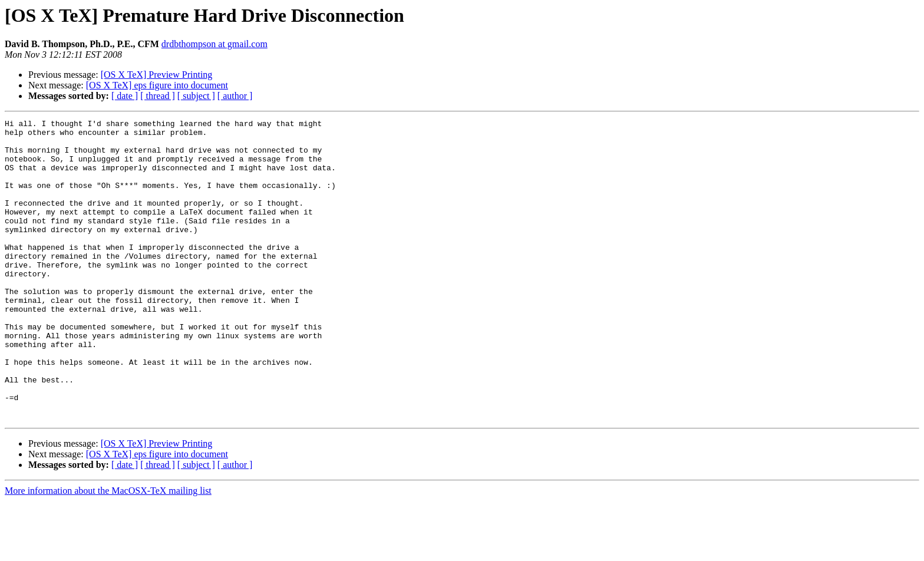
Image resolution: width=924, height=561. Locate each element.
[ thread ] (158, 96)
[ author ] (235, 96)
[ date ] (125, 96)
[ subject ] (196, 96)
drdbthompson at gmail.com (214, 44)
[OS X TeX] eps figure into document (157, 85)
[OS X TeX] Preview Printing (157, 75)
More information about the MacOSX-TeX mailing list (108, 551)
